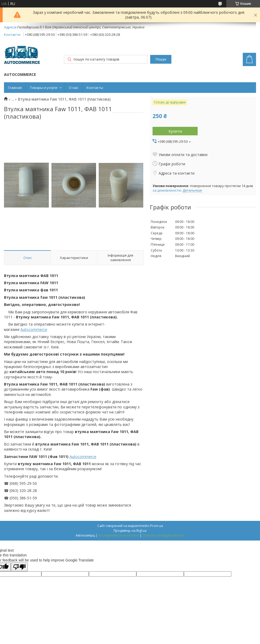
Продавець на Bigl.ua (130, 531)
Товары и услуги (44, 88)
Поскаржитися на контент (119, 535)
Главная (15, 88)
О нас (74, 88)
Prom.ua (157, 526)
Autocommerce (34, 329)
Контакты (95, 88)
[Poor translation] (19, 567)
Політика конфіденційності (164, 535)
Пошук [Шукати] (161, 59)
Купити (175, 131)
